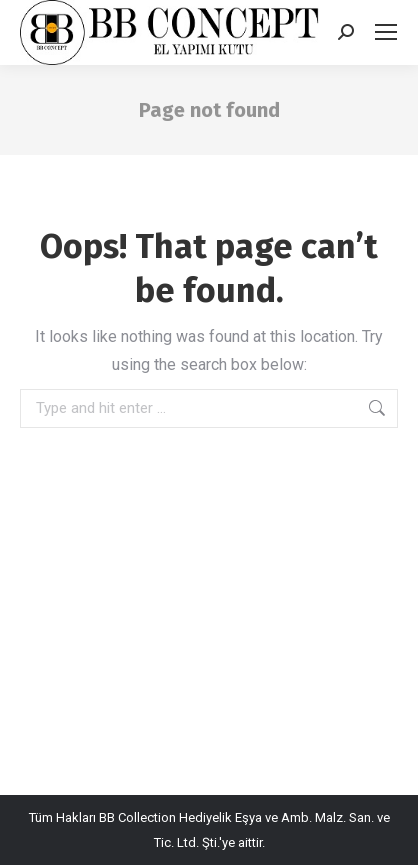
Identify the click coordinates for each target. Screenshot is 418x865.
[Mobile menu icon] (386, 32)
